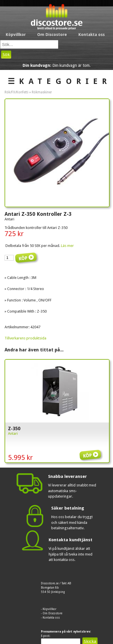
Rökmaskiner (42, 92)
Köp (91, 451)
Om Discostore (52, 35)
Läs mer (67, 246)
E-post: (46, 636)
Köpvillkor (16, 35)
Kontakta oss (92, 35)
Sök (6, 55)
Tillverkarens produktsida (25, 338)
